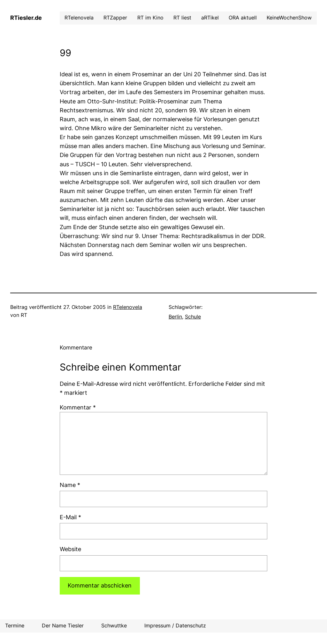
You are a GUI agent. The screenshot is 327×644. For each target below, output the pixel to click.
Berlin (175, 317)
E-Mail (70, 517)
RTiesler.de (26, 18)
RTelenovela (128, 307)
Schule (193, 317)
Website (70, 549)
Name (70, 485)
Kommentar (78, 407)
